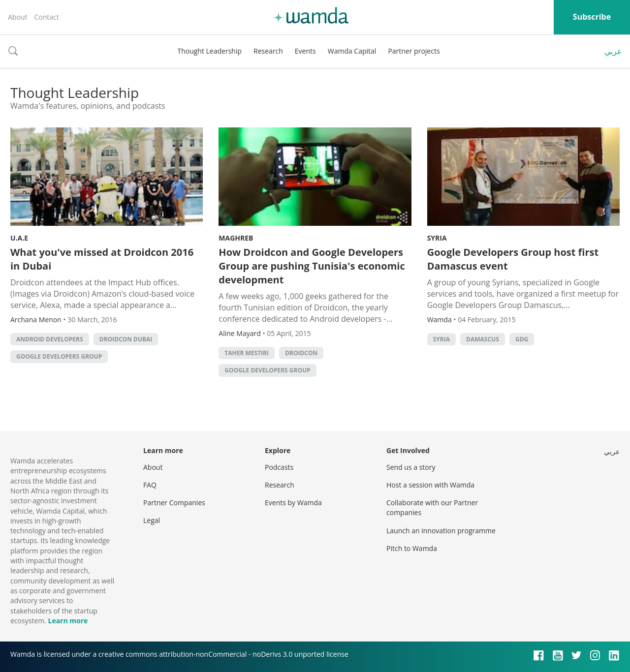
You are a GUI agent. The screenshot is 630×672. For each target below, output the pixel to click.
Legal (152, 520)
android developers (50, 339)
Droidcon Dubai (126, 339)
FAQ (150, 485)
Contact (46, 17)
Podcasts (279, 467)
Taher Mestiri (247, 353)
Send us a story (411, 467)
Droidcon (301, 353)
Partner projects (414, 51)
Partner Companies (174, 503)
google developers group (59, 356)
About (17, 17)
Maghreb (236, 238)
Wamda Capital (352, 51)
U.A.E (19, 238)
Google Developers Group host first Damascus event (513, 259)
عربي (613, 51)
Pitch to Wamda (412, 548)
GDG (522, 339)
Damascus (483, 339)
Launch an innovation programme (441, 531)
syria (441, 339)
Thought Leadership (209, 51)
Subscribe (592, 17)
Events (305, 51)
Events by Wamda (293, 503)
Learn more (68, 621)
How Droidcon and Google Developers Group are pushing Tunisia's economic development (312, 266)
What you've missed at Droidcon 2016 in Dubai (102, 259)
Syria (437, 238)
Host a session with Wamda (430, 485)
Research (268, 51)
